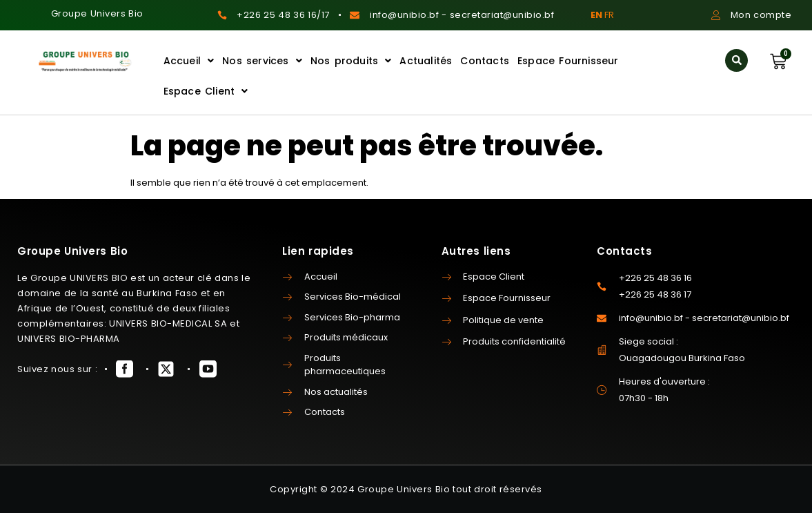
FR (609, 15)
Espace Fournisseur (568, 61)
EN (596, 15)
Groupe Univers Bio (97, 13)
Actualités (426, 61)
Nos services (262, 61)
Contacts (485, 61)
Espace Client (206, 91)
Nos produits (351, 61)
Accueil (189, 61)
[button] (736, 60)
